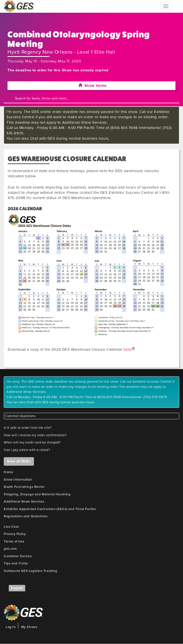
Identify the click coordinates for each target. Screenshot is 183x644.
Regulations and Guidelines (26, 516)
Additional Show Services (24, 502)
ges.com (10, 549)
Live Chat (11, 527)
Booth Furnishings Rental (24, 487)
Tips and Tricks (16, 563)
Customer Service (18, 556)
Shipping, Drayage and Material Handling (37, 494)
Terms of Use (14, 541)
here (127, 349)
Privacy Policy (15, 534)
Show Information (18, 480)
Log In (11, 627)
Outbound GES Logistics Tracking (31, 571)
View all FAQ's (19, 461)
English (17, 588)
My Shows (29, 627)
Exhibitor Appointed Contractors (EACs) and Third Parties (50, 509)
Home (8, 472)
